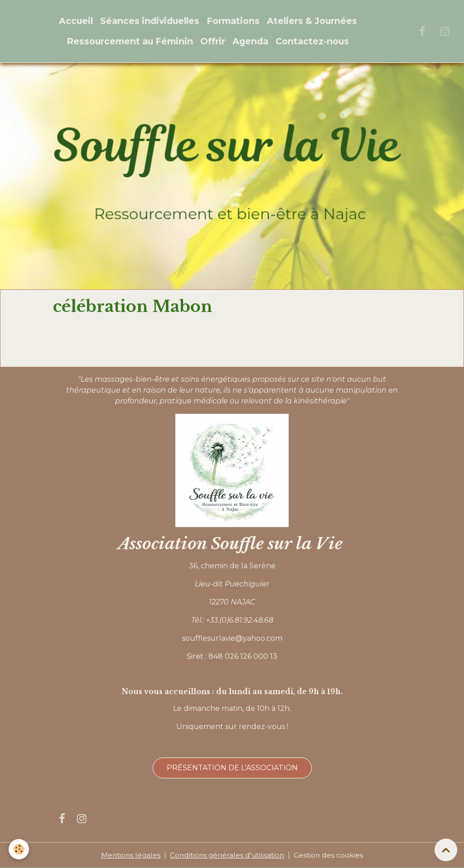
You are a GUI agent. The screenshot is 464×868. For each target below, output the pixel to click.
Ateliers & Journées (312, 21)
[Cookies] (19, 849)
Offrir (213, 41)
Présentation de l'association (232, 768)
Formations (233, 21)
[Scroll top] (446, 850)
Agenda (250, 41)
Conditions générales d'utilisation (227, 855)
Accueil (76, 21)
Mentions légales (128, 855)
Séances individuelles (150, 21)
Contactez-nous (312, 41)
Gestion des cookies (332, 855)
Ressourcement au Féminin (130, 41)
